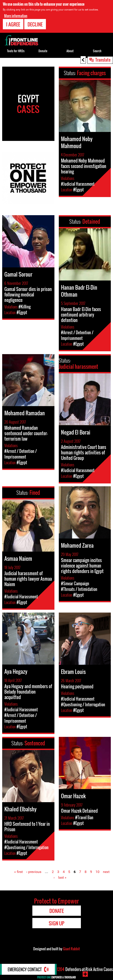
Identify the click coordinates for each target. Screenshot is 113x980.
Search (97, 51)
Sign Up (56, 923)
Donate (43, 51)
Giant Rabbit (71, 949)
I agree (13, 24)
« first (18, 872)
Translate (103, 60)
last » (62, 877)
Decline (35, 24)
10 (97, 872)
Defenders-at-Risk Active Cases (85, 969)
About (70, 51)
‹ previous (34, 872)
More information (16, 16)
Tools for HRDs (16, 51)
